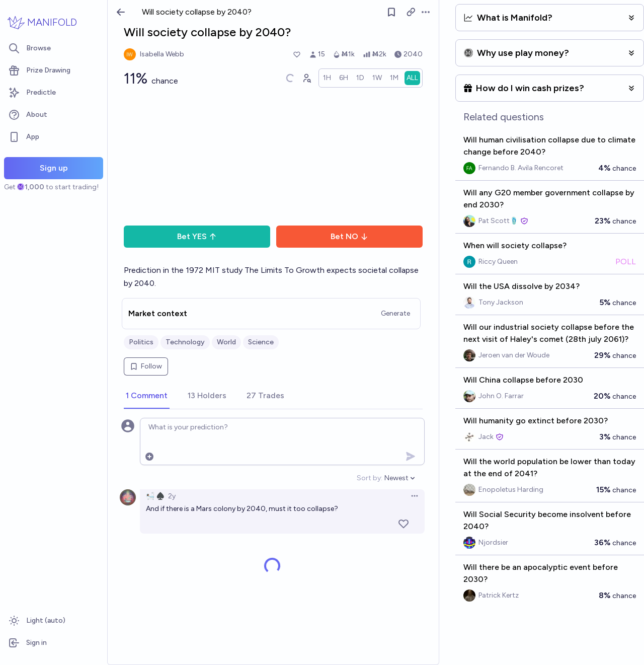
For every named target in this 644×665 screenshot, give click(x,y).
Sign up (54, 168)
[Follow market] (392, 12)
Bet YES (197, 236)
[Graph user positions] (306, 78)
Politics (141, 342)
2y (172, 496)
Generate (395, 313)
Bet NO (349, 236)
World (226, 342)
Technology (185, 342)
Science (261, 342)
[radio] (327, 78)
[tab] (147, 396)
